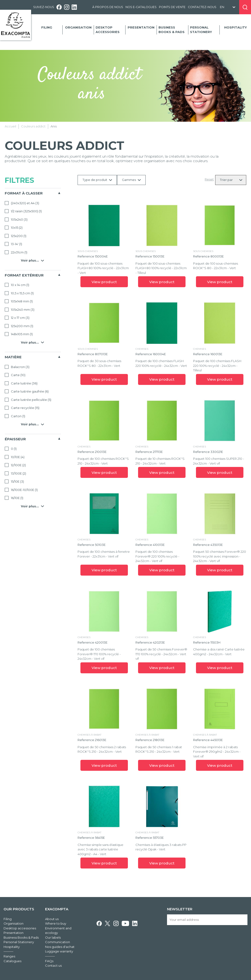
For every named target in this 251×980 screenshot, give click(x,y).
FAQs (49, 961)
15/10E (14, 481)
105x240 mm (20, 310)
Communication (58, 942)
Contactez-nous (202, 7)
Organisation (78, 27)
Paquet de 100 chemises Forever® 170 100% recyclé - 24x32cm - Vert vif (99, 654)
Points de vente (172, 7)
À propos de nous (108, 7)
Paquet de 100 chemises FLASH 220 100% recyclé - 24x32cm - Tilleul (217, 366)
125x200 (16, 236)
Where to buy (56, 923)
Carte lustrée (21, 383)
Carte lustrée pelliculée (28, 400)
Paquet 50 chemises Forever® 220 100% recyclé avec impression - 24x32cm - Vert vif (220, 556)
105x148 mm (19, 301)
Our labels (53, 937)
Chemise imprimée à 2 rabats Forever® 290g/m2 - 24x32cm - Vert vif (217, 752)
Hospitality (235, 27)
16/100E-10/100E (21, 490)
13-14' (13, 244)
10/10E (15, 457)
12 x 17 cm (17, 318)
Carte (15, 375)
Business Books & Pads (172, 30)
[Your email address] (207, 920)
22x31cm (16, 252)
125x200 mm (19, 326)
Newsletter (180, 909)
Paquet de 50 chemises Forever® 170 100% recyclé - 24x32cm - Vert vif (161, 654)
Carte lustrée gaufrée (27, 391)
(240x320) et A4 (22, 203)
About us (52, 919)
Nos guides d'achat (60, 947)
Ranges (9, 956)
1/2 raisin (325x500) (23, 211)
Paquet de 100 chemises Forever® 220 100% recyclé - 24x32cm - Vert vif (157, 556)
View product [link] (104, 282)
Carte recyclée (22, 408)
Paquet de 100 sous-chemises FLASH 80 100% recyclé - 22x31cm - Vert (103, 268)
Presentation (141, 27)
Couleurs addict (33, 126)
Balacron (17, 367)
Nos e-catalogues (141, 7)
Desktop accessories (108, 30)
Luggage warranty (59, 951)
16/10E (14, 498)
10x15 (14, 228)
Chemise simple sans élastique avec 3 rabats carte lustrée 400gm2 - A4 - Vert (100, 849)
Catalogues (12, 961)
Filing (47, 27)
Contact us (53, 965)
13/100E (15, 473)
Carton (15, 416)
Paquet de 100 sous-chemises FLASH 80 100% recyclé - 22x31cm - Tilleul (161, 268)
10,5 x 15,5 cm (19, 293)
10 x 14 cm (17, 285)
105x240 (16, 219)
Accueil (10, 126)
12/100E (15, 465)
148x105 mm (19, 334)
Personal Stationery (201, 30)
